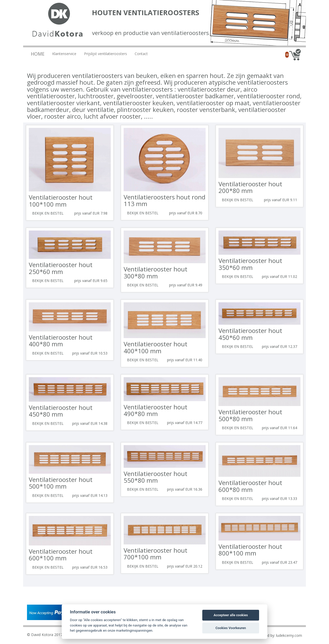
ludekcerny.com (289, 635)
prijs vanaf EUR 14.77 (185, 423)
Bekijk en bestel (48, 213)
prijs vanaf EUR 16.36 (185, 489)
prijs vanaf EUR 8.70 (186, 213)
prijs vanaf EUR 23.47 (280, 562)
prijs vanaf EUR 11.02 (280, 276)
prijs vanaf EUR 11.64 (280, 428)
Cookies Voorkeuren (231, 628)
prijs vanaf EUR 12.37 (280, 346)
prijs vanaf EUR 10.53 (90, 353)
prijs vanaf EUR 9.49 (186, 285)
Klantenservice (64, 54)
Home (38, 54)
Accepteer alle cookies (231, 615)
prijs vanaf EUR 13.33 (280, 499)
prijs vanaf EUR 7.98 (91, 213)
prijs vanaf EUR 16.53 (90, 567)
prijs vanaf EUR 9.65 (91, 281)
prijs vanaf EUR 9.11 (281, 200)
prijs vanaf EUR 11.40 (185, 360)
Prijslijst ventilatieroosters (106, 54)
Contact (141, 54)
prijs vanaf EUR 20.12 (185, 566)
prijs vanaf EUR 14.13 (90, 495)
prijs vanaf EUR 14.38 (90, 423)
